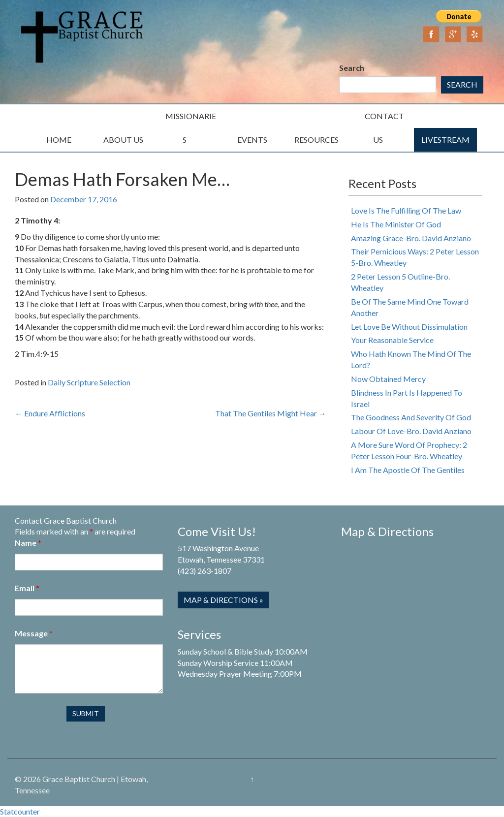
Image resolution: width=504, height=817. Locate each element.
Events (252, 140)
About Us (123, 140)
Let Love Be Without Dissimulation (409, 327)
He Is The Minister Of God (396, 224)
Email (27, 588)
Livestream (445, 140)
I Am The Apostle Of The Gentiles (408, 470)
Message (34, 633)
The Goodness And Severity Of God (411, 417)
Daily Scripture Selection (89, 382)
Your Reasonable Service (392, 340)
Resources (316, 140)
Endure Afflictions (50, 413)
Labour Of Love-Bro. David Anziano (411, 431)
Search (352, 68)
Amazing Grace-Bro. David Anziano (411, 238)
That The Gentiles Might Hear (271, 413)
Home (59, 140)
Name (28, 543)
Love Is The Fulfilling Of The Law (406, 210)
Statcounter (20, 811)
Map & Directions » (223, 600)
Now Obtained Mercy (388, 379)
